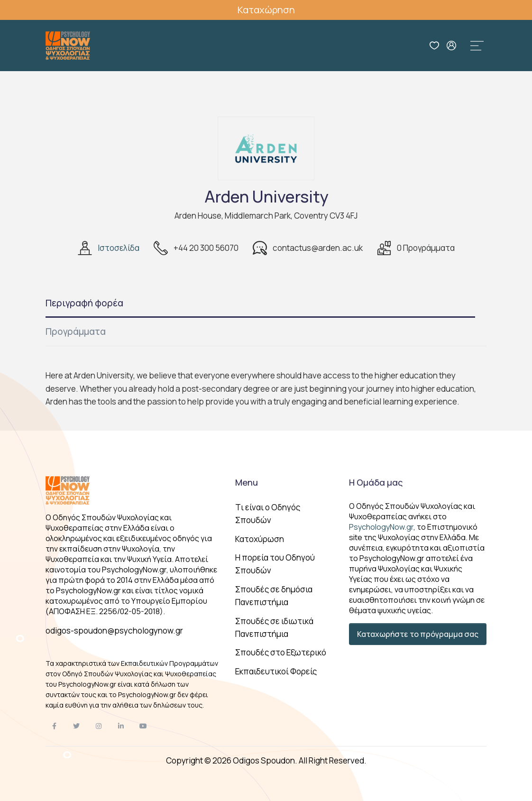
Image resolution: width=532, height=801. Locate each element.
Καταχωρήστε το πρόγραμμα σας (418, 634)
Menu (247, 482)
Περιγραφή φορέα (84, 303)
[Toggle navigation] (477, 46)
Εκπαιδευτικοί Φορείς (276, 671)
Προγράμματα (76, 331)
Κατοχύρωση (260, 539)
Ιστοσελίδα (119, 248)
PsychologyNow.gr (381, 527)
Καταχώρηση (266, 10)
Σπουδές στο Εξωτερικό (281, 652)
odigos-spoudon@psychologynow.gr (114, 631)
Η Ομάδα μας (376, 482)
